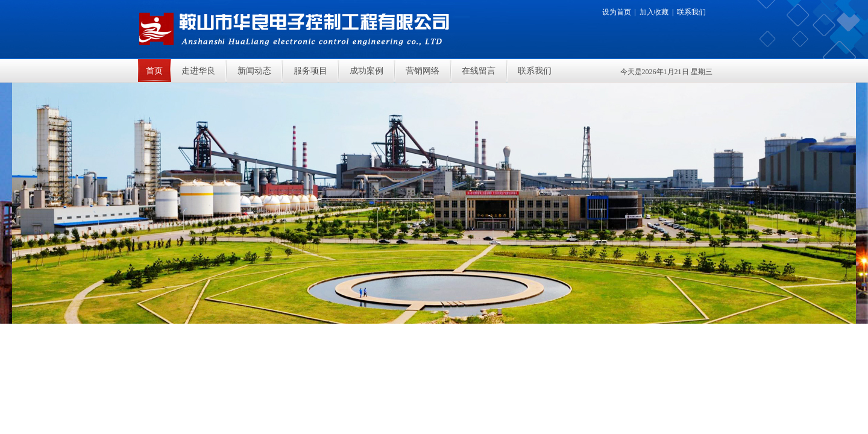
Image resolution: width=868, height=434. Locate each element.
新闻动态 (254, 71)
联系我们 (691, 12)
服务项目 (310, 71)
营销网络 (423, 71)
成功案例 (366, 71)
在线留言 (479, 71)
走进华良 (198, 71)
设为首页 (617, 12)
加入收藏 (654, 12)
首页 (154, 71)
